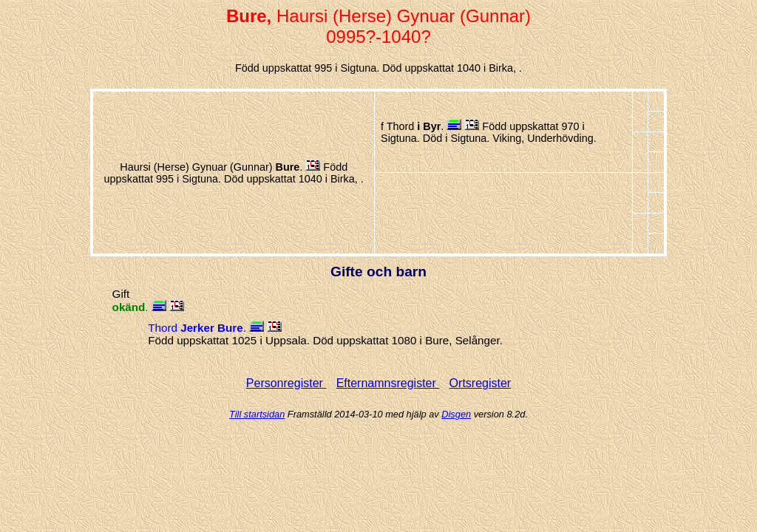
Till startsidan (257, 414)
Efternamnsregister (388, 383)
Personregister (286, 383)
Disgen (456, 414)
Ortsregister (481, 383)
